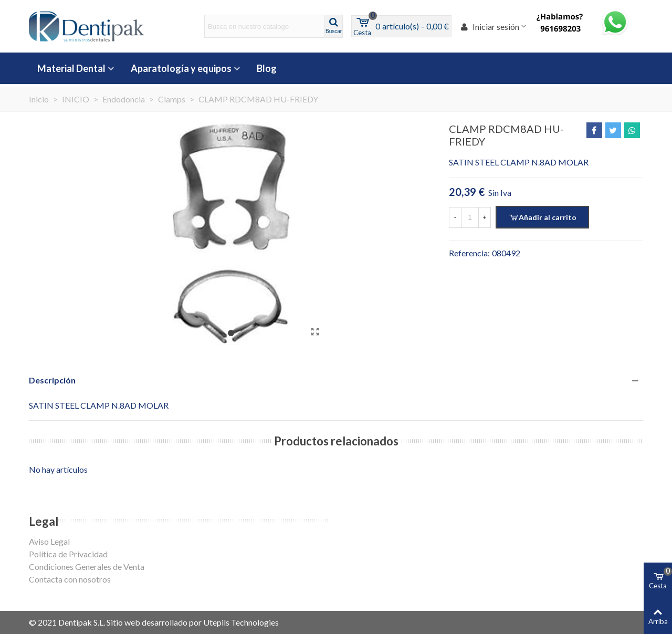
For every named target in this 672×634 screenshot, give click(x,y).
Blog (267, 68)
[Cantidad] (470, 217)
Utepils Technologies (241, 622)
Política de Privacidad (68, 554)
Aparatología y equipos (181, 68)
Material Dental (71, 68)
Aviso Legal (49, 541)
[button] (231, 333)
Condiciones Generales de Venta (87, 567)
